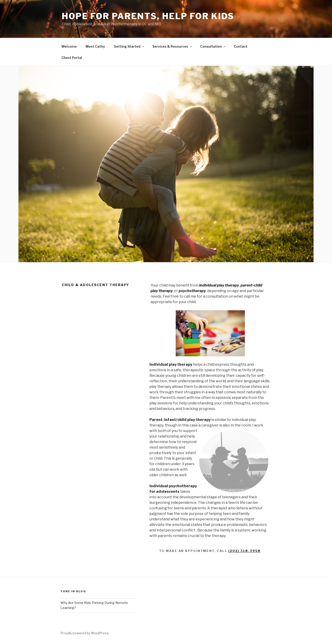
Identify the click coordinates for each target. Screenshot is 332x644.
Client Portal (72, 58)
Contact (241, 46)
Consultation (213, 46)
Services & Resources (172, 46)
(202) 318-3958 (244, 551)
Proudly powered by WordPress (84, 633)
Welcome (69, 46)
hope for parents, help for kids (148, 16)
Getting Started (129, 46)
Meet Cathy (95, 46)
